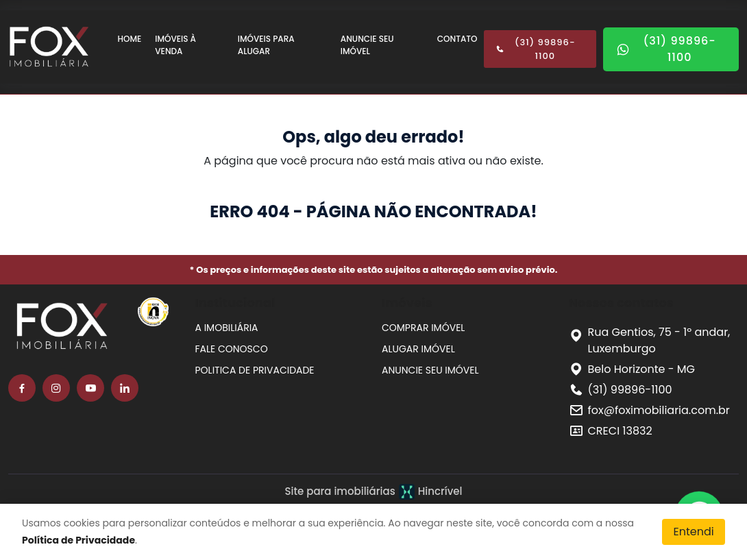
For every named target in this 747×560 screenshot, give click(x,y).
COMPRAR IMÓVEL (423, 328)
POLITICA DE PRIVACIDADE (255, 370)
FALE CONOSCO (232, 349)
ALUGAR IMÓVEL (418, 349)
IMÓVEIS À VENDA (175, 45)
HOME (130, 39)
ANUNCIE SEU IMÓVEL (367, 45)
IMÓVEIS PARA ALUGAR (266, 45)
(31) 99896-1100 (535, 49)
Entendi (693, 532)
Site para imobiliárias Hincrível (373, 492)
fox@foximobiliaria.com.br (659, 410)
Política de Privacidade (78, 540)
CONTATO (457, 39)
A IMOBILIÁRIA (227, 328)
